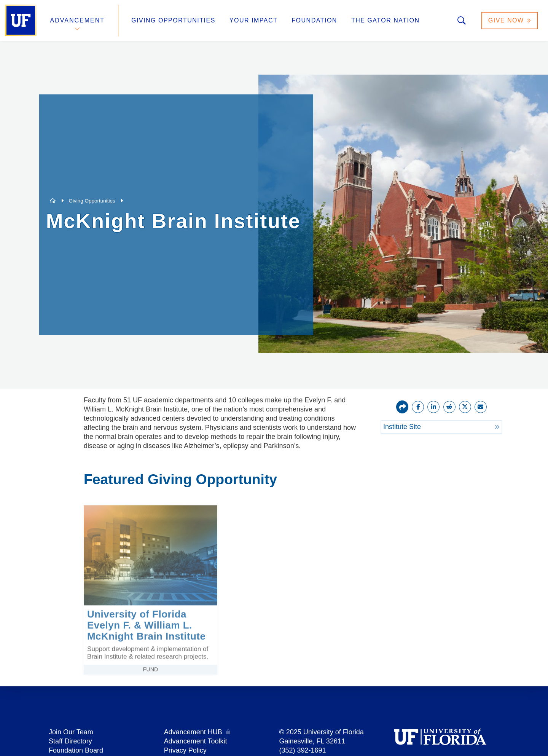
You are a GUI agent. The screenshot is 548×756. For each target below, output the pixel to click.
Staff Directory (70, 741)
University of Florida (334, 732)
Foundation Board (76, 750)
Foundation (314, 20)
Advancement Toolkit (196, 741)
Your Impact (253, 20)
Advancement (78, 20)
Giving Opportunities (173, 20)
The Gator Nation (386, 20)
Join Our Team (71, 732)
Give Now (510, 20)
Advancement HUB (193, 732)
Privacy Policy (185, 750)
